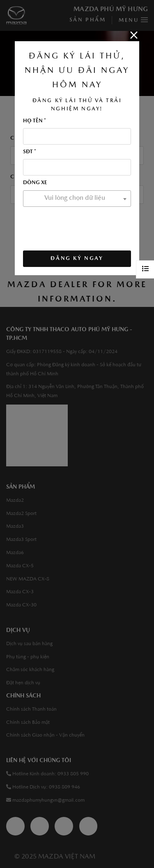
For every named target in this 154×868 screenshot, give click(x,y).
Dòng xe (35, 183)
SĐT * (30, 152)
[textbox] (77, 198)
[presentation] (85, 226)
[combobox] (77, 199)
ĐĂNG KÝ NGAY (77, 259)
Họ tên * (34, 121)
